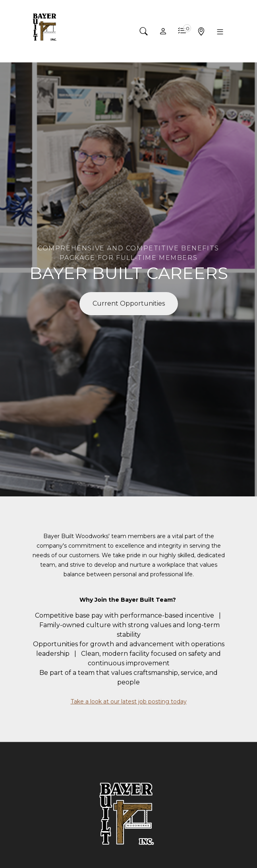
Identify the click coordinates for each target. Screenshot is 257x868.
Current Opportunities (129, 303)
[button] (144, 31)
